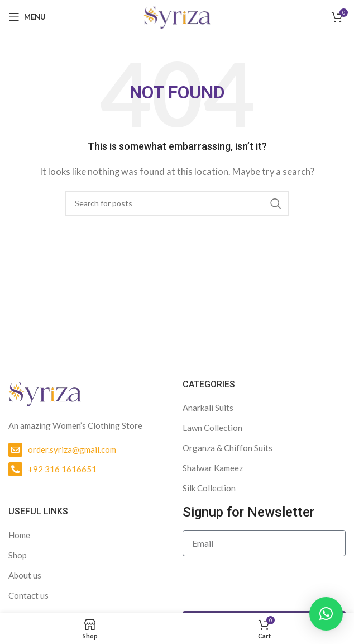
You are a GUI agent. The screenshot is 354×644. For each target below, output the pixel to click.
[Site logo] (177, 16)
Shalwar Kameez (213, 468)
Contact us (28, 595)
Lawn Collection (212, 428)
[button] (326, 614)
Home (19, 535)
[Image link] (45, 392)
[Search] (177, 203)
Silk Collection (209, 488)
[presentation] (267, 584)
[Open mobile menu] (27, 17)
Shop (18, 555)
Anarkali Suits (208, 408)
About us (25, 575)
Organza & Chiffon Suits (228, 448)
